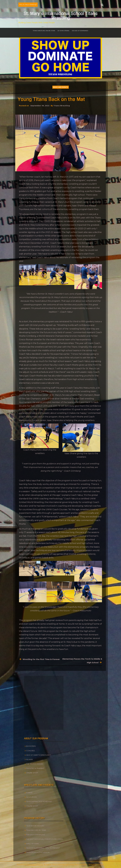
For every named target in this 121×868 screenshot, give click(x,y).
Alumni (29, 759)
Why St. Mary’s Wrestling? (28, 5)
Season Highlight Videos (38, 852)
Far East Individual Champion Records (44, 839)
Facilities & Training (35, 768)
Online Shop (32, 773)
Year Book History (35, 826)
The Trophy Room (34, 764)
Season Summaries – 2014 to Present (43, 848)
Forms (29, 793)
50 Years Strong (64, 31)
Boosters (31, 746)
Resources (31, 797)
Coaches (30, 751)
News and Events (61, 87)
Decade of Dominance (80, 31)
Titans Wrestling (62, 106)
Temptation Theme (35, 865)
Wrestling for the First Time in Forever (41, 659)
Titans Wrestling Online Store (44, 31)
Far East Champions (36, 835)
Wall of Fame (32, 844)
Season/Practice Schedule (39, 801)
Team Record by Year (36, 830)
